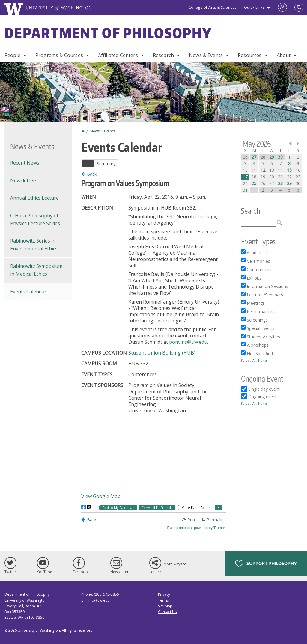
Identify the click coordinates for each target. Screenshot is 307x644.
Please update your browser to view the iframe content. (153, 163)
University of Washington (39, 630)
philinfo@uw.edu (95, 600)
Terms (163, 600)
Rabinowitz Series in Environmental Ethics (34, 245)
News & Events (206, 55)
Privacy (164, 594)
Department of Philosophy (108, 33)
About (284, 55)
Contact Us (167, 612)
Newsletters (24, 180)
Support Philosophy (266, 564)
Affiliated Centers (118, 55)
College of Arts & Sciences (213, 7)
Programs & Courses (59, 55)
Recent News (25, 163)
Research (163, 55)
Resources (250, 55)
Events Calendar (28, 292)
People (12, 55)
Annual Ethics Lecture (34, 198)
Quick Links (254, 7)
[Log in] (282, 8)
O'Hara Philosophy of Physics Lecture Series (35, 219)
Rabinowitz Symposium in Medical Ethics (36, 270)
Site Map (165, 606)
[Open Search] (299, 8)
